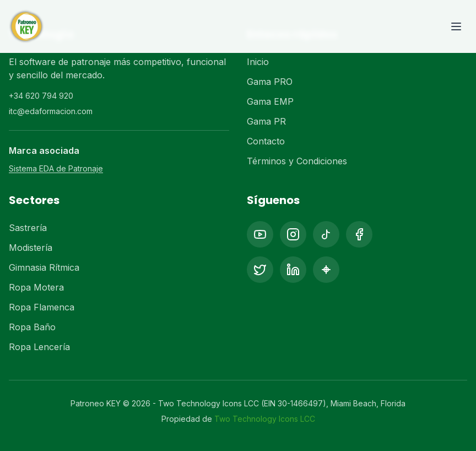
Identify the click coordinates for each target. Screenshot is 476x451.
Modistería (31, 248)
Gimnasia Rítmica (44, 267)
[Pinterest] (326, 270)
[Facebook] (359, 234)
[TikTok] (326, 234)
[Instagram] (293, 234)
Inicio (258, 62)
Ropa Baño (32, 327)
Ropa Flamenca (42, 307)
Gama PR (266, 121)
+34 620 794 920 (41, 96)
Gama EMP (270, 101)
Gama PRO (270, 82)
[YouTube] (260, 234)
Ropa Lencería (39, 347)
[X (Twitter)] (260, 270)
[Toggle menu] (456, 26)
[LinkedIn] (293, 270)
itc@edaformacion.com (51, 111)
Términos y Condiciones (297, 161)
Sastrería (28, 228)
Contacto (266, 141)
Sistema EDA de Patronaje (56, 168)
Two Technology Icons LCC (265, 419)
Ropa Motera (36, 287)
